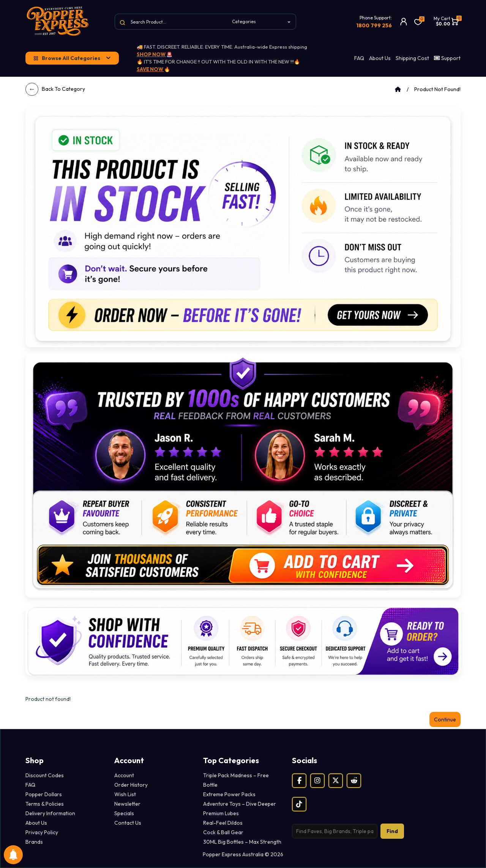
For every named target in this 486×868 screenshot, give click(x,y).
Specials (124, 813)
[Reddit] (354, 781)
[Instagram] (317, 781)
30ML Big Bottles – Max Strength (242, 842)
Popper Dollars (44, 794)
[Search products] (335, 831)
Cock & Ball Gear (223, 832)
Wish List (125, 794)
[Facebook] (299, 781)
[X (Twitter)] (336, 781)
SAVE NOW (150, 69)
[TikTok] (299, 804)
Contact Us (128, 823)
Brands (34, 842)
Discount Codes (45, 775)
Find (392, 831)
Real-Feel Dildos (223, 823)
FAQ (359, 58)
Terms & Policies (45, 804)
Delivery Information (50, 813)
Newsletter (127, 804)
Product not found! (437, 89)
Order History (131, 785)
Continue (445, 719)
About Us (380, 58)
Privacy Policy (42, 832)
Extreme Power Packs (229, 794)
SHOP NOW (151, 54)
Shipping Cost (412, 58)
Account (124, 775)
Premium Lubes (221, 813)
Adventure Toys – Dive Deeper (240, 804)
